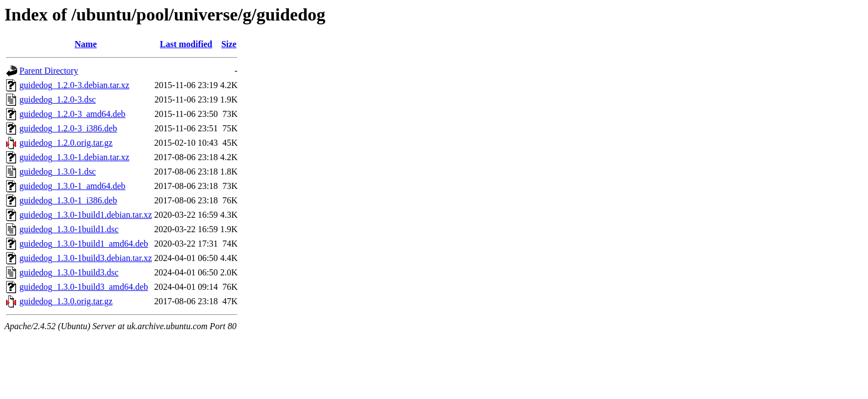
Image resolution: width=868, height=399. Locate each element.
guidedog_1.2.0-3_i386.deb (68, 128)
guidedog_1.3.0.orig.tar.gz (66, 301)
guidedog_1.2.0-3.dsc (58, 99)
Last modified (186, 44)
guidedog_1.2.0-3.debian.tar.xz (74, 85)
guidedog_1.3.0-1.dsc (58, 172)
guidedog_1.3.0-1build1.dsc (69, 229)
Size (229, 44)
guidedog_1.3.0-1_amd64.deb (73, 186)
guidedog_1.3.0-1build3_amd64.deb (84, 287)
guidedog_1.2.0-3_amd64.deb (73, 114)
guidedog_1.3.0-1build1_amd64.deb (84, 244)
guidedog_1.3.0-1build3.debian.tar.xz (86, 258)
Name (86, 44)
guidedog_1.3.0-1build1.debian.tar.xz (86, 215)
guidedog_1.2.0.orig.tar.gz (66, 143)
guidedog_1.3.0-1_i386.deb (68, 200)
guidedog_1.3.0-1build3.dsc (69, 272)
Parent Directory (49, 71)
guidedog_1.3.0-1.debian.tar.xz (74, 157)
